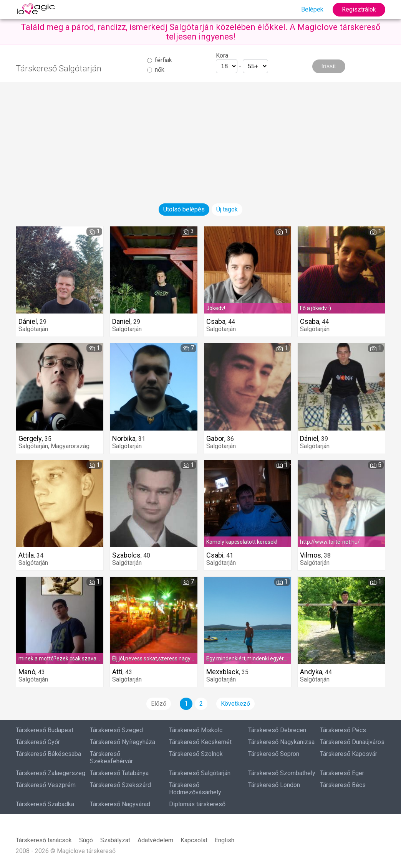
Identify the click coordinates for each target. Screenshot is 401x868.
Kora (222, 55)
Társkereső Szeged (116, 730)
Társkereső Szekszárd (120, 785)
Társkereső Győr (38, 742)
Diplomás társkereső (197, 804)
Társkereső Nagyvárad (120, 804)
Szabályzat (115, 840)
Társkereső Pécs (343, 730)
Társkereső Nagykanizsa (281, 742)
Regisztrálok (359, 9)
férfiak (160, 60)
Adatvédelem (155, 840)
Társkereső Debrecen (277, 730)
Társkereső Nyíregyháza (123, 742)
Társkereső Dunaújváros (352, 742)
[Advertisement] (200, 135)
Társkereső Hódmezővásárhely (195, 789)
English (225, 840)
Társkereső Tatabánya (119, 773)
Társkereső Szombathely (282, 773)
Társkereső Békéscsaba (48, 754)
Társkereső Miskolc (196, 730)
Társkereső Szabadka (45, 804)
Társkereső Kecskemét (200, 742)
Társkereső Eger (342, 773)
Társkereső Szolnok (196, 754)
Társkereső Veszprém (46, 785)
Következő (235, 704)
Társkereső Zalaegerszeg (51, 773)
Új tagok (227, 209)
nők (156, 70)
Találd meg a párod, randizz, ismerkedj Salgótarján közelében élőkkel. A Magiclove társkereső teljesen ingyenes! (201, 32)
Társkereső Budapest (45, 730)
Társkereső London (274, 785)
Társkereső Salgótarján (200, 773)
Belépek (312, 9)
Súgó (86, 840)
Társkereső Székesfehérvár (111, 757)
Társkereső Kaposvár (349, 754)
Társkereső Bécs (343, 785)
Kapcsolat (194, 840)
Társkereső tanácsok (44, 840)
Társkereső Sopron (274, 754)
